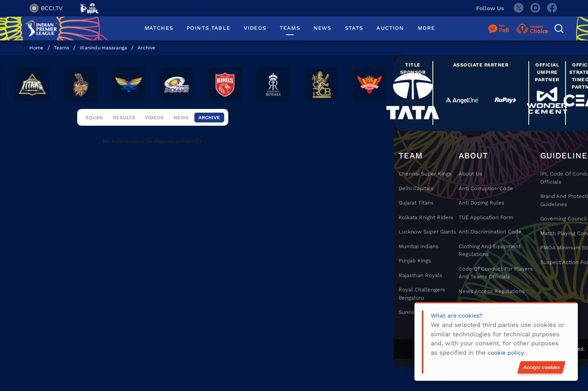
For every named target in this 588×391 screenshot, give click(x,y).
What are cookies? (457, 315)
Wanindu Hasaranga (103, 48)
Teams (61, 48)
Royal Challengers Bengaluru (422, 294)
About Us (470, 174)
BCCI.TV (46, 8)
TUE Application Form (486, 217)
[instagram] (535, 8)
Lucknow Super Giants (427, 232)
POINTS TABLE (208, 28)
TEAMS (290, 28)
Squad (94, 124)
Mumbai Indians (419, 246)
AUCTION (390, 28)
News (182, 124)
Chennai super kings (425, 174)
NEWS (323, 28)
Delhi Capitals (416, 188)
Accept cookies (541, 367)
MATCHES (159, 28)
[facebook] (552, 8)
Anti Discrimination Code (490, 232)
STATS (354, 28)
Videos (155, 124)
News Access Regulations (492, 291)
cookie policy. (506, 353)
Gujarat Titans (416, 203)
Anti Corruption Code (486, 188)
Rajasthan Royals (420, 275)
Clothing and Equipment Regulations (490, 250)
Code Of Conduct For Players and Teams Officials (496, 273)
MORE (427, 28)
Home (36, 48)
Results (125, 124)
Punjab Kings (415, 261)
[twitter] (518, 8)
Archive (146, 48)
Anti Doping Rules (481, 203)
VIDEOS (255, 28)
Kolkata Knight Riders (426, 217)
